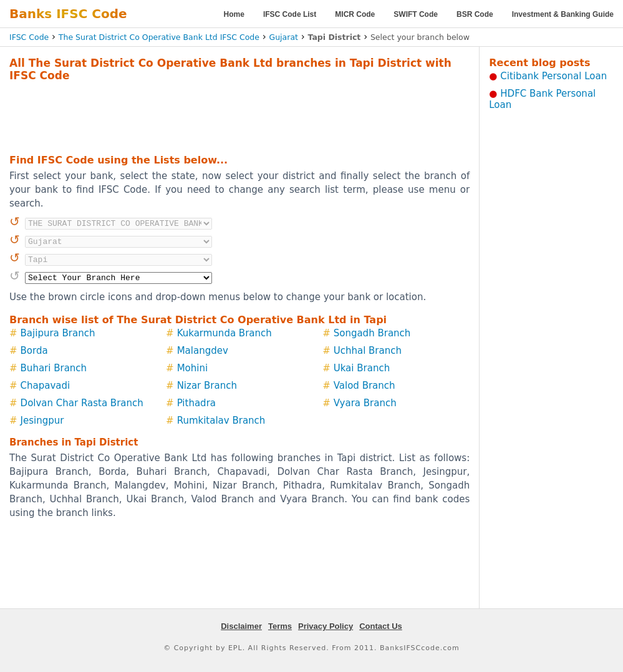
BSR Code (475, 14)
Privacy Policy (326, 626)
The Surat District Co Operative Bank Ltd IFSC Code (159, 37)
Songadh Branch (372, 333)
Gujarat (284, 37)
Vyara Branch (365, 403)
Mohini (192, 368)
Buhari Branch (54, 368)
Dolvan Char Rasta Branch (82, 403)
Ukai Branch (362, 368)
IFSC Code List (290, 14)
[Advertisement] (239, 116)
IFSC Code (29, 37)
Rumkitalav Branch (221, 421)
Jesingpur (42, 421)
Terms (280, 626)
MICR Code (355, 14)
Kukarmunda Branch (225, 333)
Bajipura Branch (58, 333)
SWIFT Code (416, 14)
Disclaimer (241, 626)
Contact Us (381, 626)
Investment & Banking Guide (563, 14)
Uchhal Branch (368, 351)
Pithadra (196, 403)
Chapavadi (46, 386)
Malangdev (203, 351)
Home (234, 14)
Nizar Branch (207, 386)
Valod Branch (365, 386)
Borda (34, 351)
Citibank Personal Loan (553, 76)
